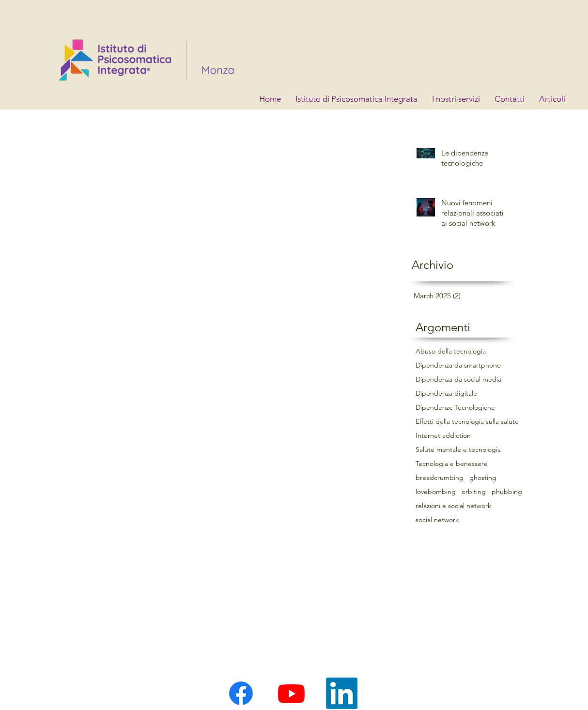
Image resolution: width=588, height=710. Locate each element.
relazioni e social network (453, 506)
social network (437, 520)
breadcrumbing (440, 478)
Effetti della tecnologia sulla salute (467, 422)
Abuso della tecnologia (451, 351)
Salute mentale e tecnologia (458, 450)
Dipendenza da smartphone (458, 365)
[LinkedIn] (342, 693)
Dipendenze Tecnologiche (455, 408)
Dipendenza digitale (446, 394)
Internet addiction (443, 436)
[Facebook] (241, 693)
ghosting (483, 478)
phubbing (507, 492)
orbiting (474, 492)
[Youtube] (291, 693)
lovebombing (436, 492)
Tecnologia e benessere (452, 464)
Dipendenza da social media (458, 379)
